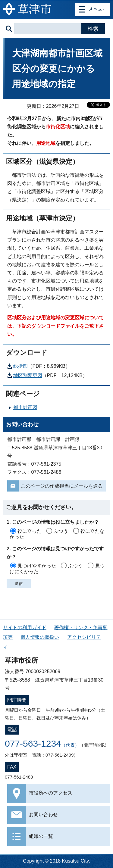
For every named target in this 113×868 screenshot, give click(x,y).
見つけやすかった (37, 566)
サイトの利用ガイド (25, 628)
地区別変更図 (28, 375)
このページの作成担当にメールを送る (62, 486)
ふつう (61, 531)
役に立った (30, 531)
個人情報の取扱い (40, 637)
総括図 (20, 366)
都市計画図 (25, 407)
